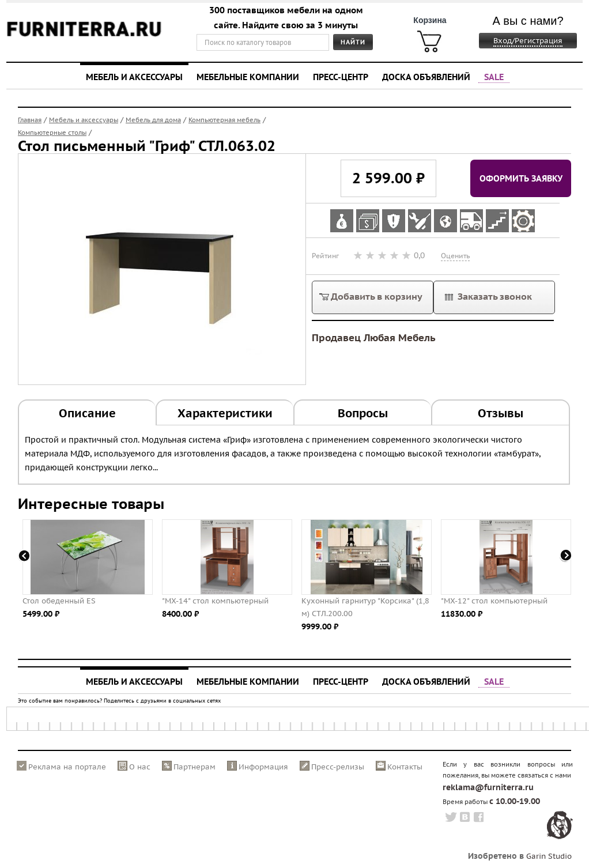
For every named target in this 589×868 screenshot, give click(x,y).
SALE (494, 77)
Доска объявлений (426, 77)
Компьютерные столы (52, 133)
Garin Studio (549, 856)
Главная (30, 120)
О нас (140, 767)
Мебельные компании (248, 77)
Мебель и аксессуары (134, 77)
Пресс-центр (341, 77)
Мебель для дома (153, 120)
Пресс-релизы (338, 767)
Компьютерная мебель (224, 120)
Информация (263, 767)
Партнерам (195, 767)
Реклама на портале (67, 767)
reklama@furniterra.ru (488, 787)
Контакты (405, 767)
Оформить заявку (521, 178)
